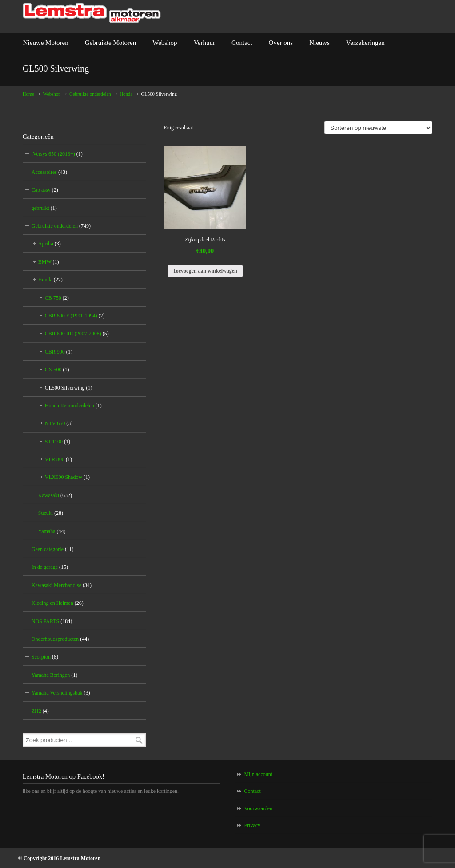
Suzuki (51, 513)
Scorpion (45, 657)
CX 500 (57, 370)
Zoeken (139, 740)
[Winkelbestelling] (378, 128)
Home (28, 94)
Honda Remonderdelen (73, 406)
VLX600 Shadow (67, 477)
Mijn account (258, 774)
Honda (126, 94)
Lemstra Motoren (92, 13)
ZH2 (40, 711)
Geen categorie (53, 549)
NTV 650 (59, 423)
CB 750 (57, 298)
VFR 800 (58, 459)
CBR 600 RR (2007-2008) (77, 334)
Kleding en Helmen (58, 603)
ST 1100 (58, 442)
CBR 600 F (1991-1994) (75, 316)
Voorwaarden (258, 808)
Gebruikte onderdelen (90, 94)
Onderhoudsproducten (60, 639)
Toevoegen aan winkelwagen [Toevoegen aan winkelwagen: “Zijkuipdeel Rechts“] (205, 271)
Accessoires (49, 172)
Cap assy (45, 190)
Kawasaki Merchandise (62, 585)
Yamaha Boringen (54, 675)
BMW (49, 262)
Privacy (252, 825)
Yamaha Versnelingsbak (61, 693)
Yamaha (52, 531)
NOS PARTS (52, 621)
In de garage (50, 567)
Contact (252, 791)
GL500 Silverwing (69, 388)
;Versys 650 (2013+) (57, 154)
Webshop (52, 94)
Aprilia (50, 244)
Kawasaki (55, 495)
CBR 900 (59, 352)
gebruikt (44, 208)
